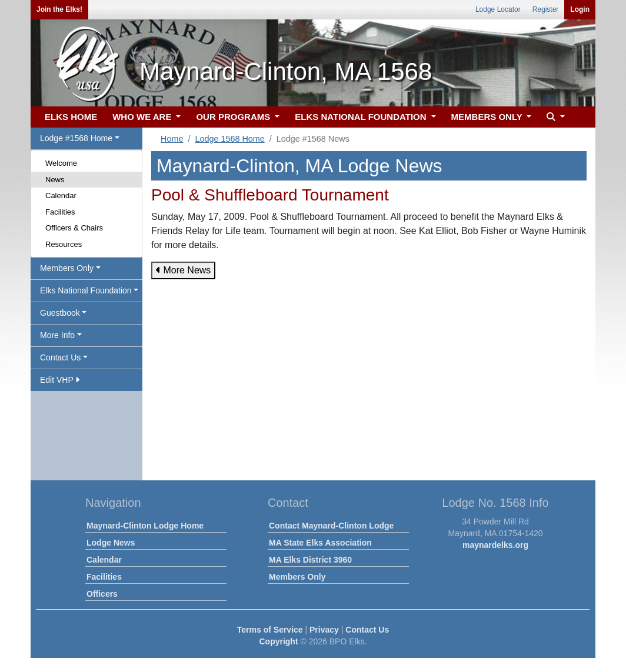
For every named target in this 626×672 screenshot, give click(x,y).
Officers (102, 594)
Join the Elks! (59, 9)
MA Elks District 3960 (310, 560)
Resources (64, 244)
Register (546, 9)
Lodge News (111, 543)
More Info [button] (57, 335)
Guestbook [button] (60, 313)
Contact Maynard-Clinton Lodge (331, 526)
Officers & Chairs (74, 228)
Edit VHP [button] (60, 380)
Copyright (278, 641)
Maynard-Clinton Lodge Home (145, 526)
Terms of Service (270, 630)
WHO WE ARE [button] (143, 117)
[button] (554, 117)
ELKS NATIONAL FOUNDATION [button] (362, 117)
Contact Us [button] (60, 357)
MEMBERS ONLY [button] (488, 117)
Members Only (297, 577)
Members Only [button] (67, 268)
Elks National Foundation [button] (86, 290)
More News (183, 270)
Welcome (61, 163)
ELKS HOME (71, 117)
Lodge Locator (498, 9)
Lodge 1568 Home (229, 139)
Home (172, 139)
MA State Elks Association (320, 543)
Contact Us (367, 630)
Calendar (61, 195)
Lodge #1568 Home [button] (76, 138)
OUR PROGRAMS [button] (234, 117)
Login (580, 9)
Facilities (60, 212)
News (55, 180)
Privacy (324, 630)
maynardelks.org (495, 545)
